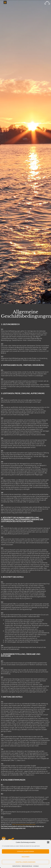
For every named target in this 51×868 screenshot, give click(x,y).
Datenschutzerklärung (27, 866)
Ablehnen (26, 857)
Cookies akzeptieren (25, 851)
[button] (48, 842)
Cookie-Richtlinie (16, 866)
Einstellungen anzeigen (25, 862)
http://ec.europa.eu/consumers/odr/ (24, 824)
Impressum (36, 866)
